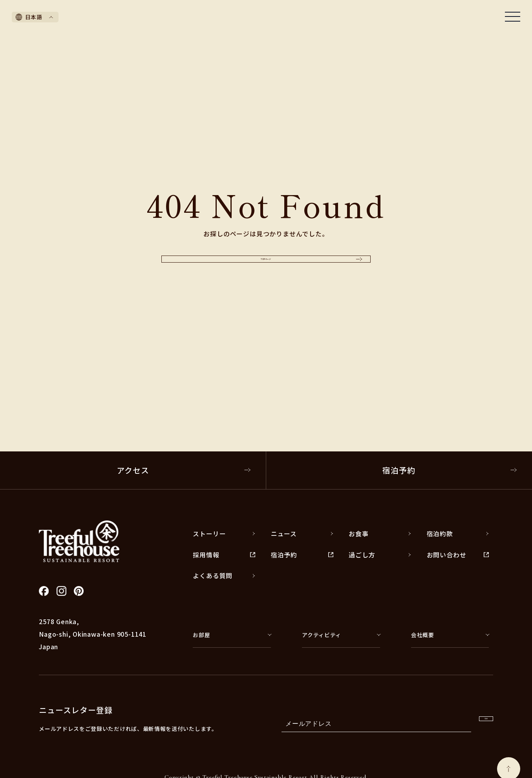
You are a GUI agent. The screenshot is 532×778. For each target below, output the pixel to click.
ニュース (302, 534)
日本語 (35, 17)
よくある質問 (224, 576)
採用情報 (224, 555)
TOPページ (289, 259)
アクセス (184, 470)
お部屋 (232, 635)
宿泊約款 (458, 534)
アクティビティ (341, 635)
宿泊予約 (450, 470)
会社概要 (450, 635)
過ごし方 (380, 555)
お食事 (380, 534)
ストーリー (224, 534)
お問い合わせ (458, 555)
